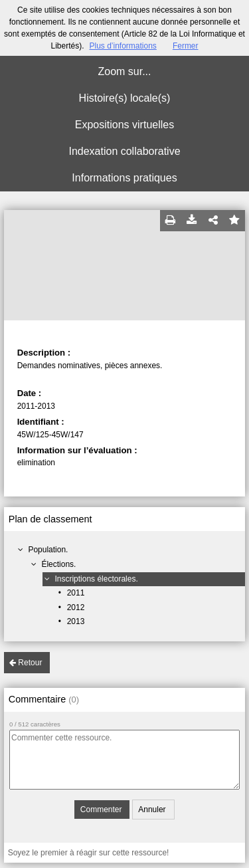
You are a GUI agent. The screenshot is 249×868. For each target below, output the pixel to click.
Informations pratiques (124, 178)
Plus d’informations (123, 46)
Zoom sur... (124, 71)
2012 (76, 607)
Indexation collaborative (124, 151)
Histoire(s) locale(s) (125, 98)
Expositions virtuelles (124, 125)
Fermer (186, 46)
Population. (48, 550)
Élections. (58, 564)
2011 (76, 593)
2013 (76, 621)
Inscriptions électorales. (96, 579)
